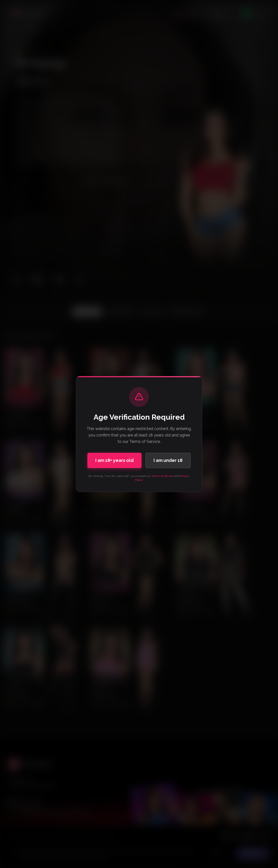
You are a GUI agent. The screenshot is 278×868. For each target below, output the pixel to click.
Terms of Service (162, 476)
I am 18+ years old (114, 460)
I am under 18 (168, 460)
